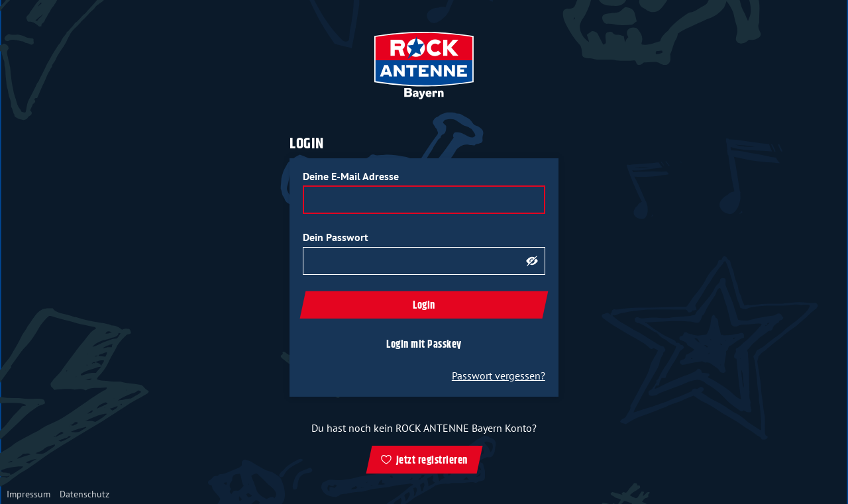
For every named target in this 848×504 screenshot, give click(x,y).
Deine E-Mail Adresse (351, 176)
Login (424, 306)
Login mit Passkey (424, 345)
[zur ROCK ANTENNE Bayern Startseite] (424, 66)
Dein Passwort (336, 237)
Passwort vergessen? (499, 376)
